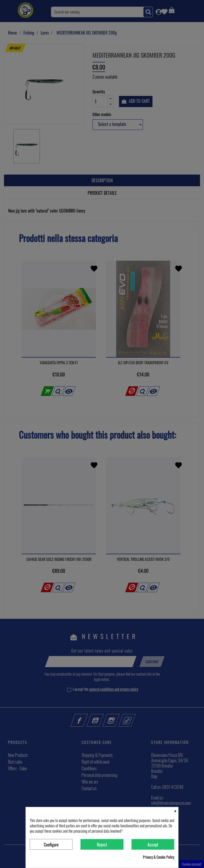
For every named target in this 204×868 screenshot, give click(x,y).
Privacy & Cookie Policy (159, 857)
